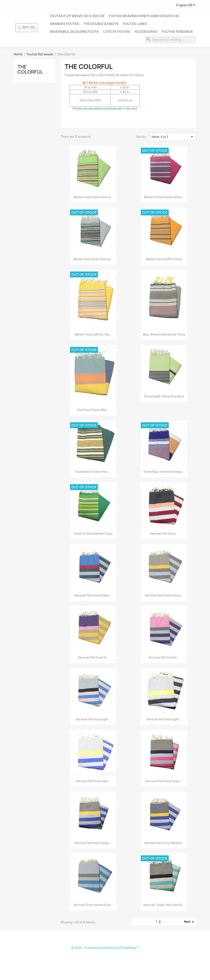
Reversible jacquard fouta (74, 32)
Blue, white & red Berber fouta (164, 334)
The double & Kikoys (101, 24)
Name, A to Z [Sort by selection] (173, 137)
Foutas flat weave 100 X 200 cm (77, 16)
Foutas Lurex (135, 24)
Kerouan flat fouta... (164, 533)
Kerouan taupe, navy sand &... (164, 905)
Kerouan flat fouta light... (93, 719)
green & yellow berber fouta (93, 533)
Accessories (146, 32)
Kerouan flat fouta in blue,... (93, 595)
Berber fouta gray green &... (93, 259)
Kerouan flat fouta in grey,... (164, 595)
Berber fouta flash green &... (93, 197)
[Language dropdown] (186, 5)
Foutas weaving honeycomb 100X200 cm (144, 16)
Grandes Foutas (64, 24)
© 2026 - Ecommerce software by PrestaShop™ (105, 948)
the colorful (30, 69)
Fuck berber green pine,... (93, 472)
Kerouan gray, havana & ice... (93, 905)
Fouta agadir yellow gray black (164, 396)
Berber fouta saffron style (164, 259)
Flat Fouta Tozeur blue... (93, 410)
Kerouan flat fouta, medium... (164, 843)
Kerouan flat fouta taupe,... (164, 781)
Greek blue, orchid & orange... (164, 472)
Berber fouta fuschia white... (164, 197)
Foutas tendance (178, 32)
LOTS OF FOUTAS (117, 32)
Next (190, 922)
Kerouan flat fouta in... (93, 657)
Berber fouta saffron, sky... (93, 334)
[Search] (170, 39)
